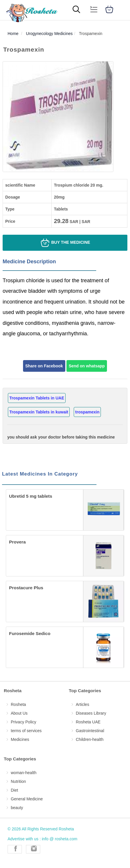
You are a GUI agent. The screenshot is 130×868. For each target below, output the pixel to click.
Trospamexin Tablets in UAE (37, 398)
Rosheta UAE (88, 722)
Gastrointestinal (90, 731)
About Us (19, 713)
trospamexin (87, 412)
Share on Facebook (44, 366)
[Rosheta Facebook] (15, 849)
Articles (82, 704)
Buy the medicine (65, 243)
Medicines (20, 739)
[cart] (109, 10)
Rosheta (18, 704)
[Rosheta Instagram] (33, 849)
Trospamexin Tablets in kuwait (39, 412)
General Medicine (27, 799)
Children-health (90, 739)
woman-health (24, 773)
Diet (14, 790)
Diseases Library (91, 713)
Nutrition (18, 781)
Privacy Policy (23, 722)
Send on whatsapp (87, 366)
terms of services (26, 731)
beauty (17, 808)
